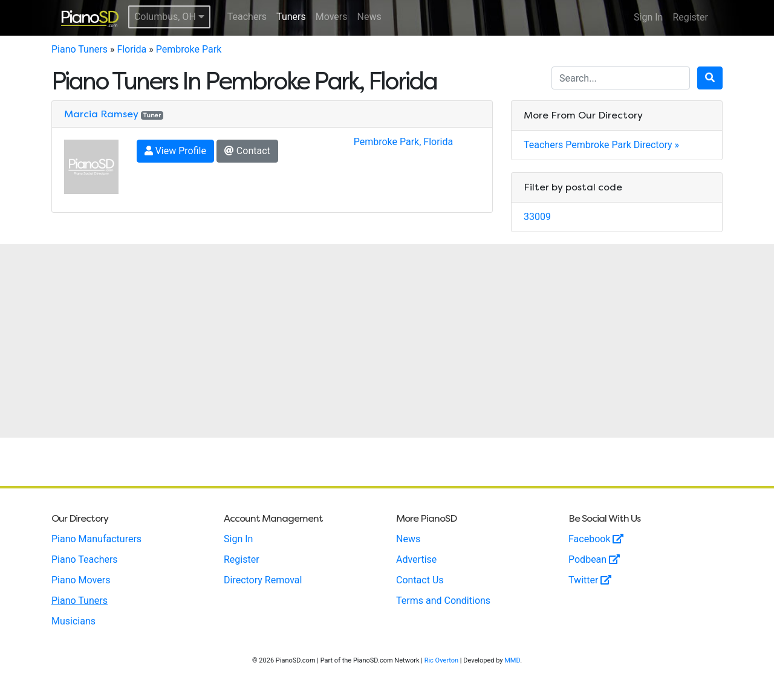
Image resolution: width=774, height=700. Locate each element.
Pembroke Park (189, 49)
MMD (512, 660)
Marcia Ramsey (101, 114)
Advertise (416, 559)
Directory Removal (263, 580)
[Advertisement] (387, 341)
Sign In (648, 17)
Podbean (594, 559)
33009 (537, 217)
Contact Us (420, 580)
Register (690, 17)
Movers (332, 17)
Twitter (590, 580)
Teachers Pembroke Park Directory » (601, 145)
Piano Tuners (80, 49)
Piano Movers (81, 580)
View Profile (175, 151)
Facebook (596, 539)
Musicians (73, 621)
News (369, 17)
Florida (132, 49)
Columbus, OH (169, 17)
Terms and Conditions (443, 601)
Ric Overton (441, 660)
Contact (247, 151)
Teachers (247, 17)
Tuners (291, 17)
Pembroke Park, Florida (404, 142)
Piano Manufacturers (96, 539)
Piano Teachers (85, 559)
